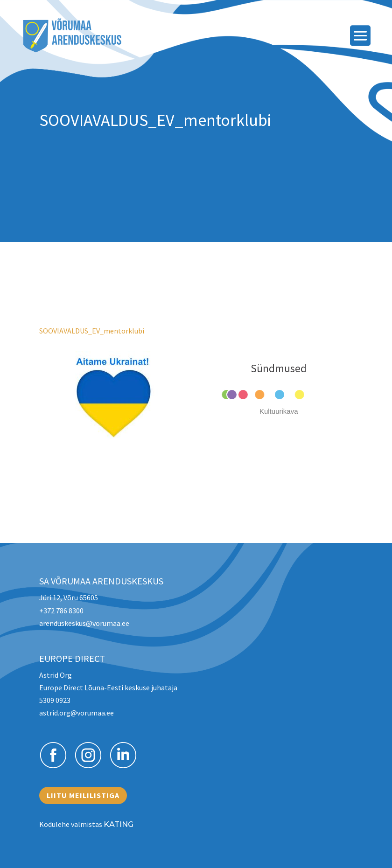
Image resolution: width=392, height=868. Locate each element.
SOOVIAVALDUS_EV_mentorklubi (92, 331)
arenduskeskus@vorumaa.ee (84, 623)
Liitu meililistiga (83, 795)
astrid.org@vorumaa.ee (77, 713)
